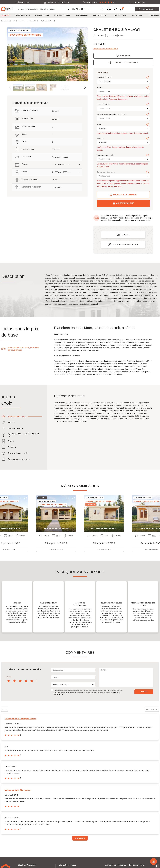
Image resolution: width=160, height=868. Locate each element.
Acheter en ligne (125, 203)
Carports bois (153, 16)
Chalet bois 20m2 (32, 21)
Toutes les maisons (22, 16)
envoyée (144, 692)
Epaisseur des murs (123, 77)
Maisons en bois (82, 16)
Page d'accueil (6, 21)
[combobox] (73, 685)
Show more (80, 838)
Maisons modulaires (62, 16)
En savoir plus (56, 549)
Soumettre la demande (125, 195)
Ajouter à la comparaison (125, 63)
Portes (123, 125)
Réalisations (44, 9)
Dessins (126, 235)
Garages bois (137, 16)
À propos (21, 9)
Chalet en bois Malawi (48, 21)
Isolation (123, 88)
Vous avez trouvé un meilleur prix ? (106, 49)
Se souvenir (125, 56)
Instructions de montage (125, 245)
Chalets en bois (120, 16)
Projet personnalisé (32, 9)
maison (21, 719)
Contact (52, 9)
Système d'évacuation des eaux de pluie (123, 114)
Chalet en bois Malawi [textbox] (61, 685)
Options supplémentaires (123, 172)
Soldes (6, 16)
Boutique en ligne (42, 16)
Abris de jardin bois (101, 16)
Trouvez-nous (147, 9)
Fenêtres (123, 138)
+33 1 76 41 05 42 (78, 9)
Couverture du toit (123, 104)
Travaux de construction (123, 155)
